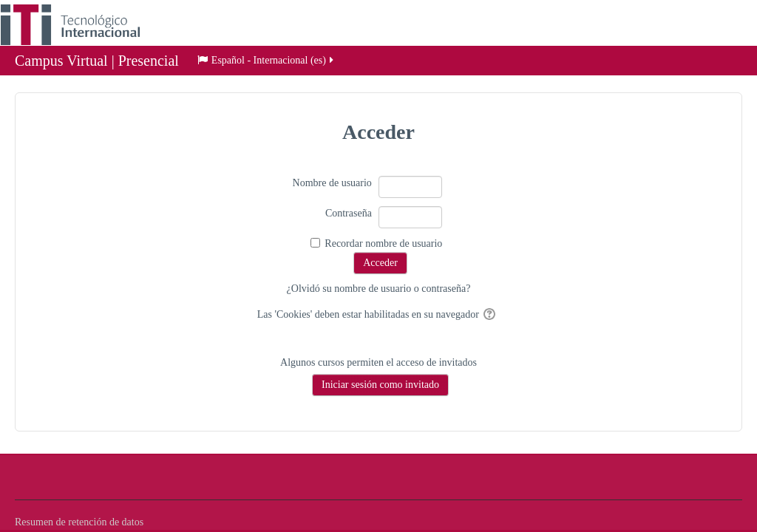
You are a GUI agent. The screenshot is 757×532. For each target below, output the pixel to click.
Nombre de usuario (332, 183)
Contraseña (349, 213)
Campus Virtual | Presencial (97, 62)
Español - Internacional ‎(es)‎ (267, 62)
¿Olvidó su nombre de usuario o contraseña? (379, 289)
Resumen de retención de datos (79, 522)
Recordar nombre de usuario (383, 243)
